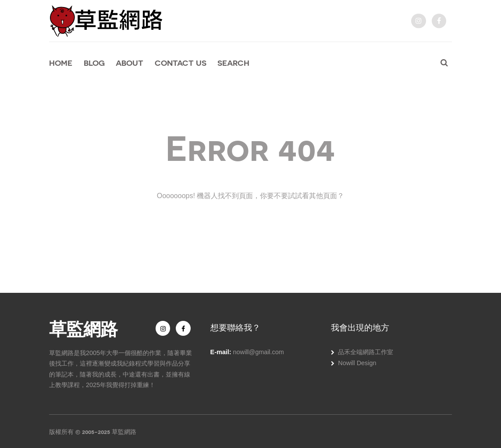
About (130, 63)
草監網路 (83, 328)
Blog (94, 63)
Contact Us (181, 63)
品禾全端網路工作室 (366, 352)
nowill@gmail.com (259, 352)
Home (61, 63)
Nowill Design (357, 363)
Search (233, 63)
